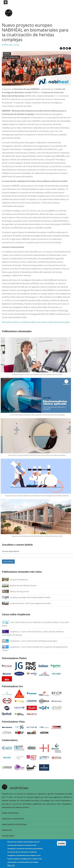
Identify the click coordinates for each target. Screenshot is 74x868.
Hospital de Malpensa (19, 580)
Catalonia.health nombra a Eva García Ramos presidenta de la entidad (37, 374)
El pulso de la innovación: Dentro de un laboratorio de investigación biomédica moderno (37, 496)
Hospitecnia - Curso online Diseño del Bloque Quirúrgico (33, 641)
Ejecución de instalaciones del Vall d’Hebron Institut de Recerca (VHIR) (37, 536)
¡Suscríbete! (8, 562)
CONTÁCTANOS (8, 836)
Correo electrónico (11, 551)
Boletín (29, 545)
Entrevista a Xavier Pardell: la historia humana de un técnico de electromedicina (37, 455)
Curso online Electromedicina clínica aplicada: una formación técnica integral (37, 415)
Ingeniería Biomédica (12, 57)
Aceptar (61, 843)
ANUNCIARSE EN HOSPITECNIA (14, 824)
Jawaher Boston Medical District (23, 585)
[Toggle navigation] (6, 2)
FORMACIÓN (7, 830)
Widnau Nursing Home (19, 591)
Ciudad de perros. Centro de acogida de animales (30, 603)
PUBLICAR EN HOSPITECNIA (13, 819)
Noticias (7, 54)
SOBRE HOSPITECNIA (10, 813)
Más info (11, 865)
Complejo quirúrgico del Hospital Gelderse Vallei (30, 597)
